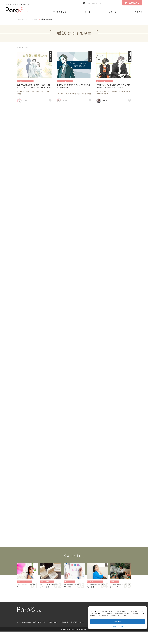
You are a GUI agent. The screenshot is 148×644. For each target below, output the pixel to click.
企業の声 (139, 12)
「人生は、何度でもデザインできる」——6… (120, 601)
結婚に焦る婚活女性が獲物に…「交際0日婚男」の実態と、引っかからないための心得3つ (34, 88)
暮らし (53, 596)
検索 (84, 4)
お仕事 (88, 12)
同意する (118, 621)
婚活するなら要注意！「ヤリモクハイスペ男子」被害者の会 (74, 87)
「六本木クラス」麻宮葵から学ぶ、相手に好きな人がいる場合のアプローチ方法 (113, 88)
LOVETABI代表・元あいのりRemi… (27, 601)
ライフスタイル (60, 12)
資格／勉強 (72, 596)
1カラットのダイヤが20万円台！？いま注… (50, 601)
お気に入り (134, 3)
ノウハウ (113, 12)
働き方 (117, 596)
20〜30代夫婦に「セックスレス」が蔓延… (97, 601)
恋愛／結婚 (33, 81)
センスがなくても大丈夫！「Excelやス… (74, 601)
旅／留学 (30, 596)
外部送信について (118, 626)
